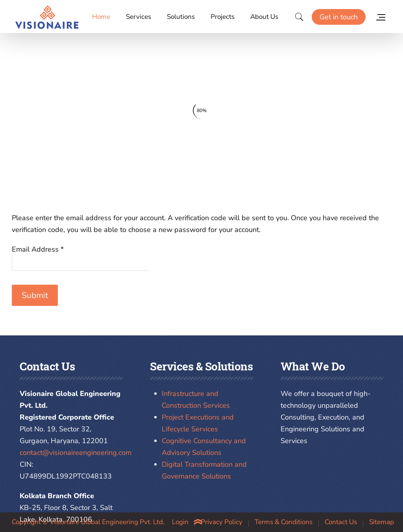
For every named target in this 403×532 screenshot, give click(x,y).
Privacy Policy (222, 522)
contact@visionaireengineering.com (76, 453)
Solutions (181, 17)
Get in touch (339, 17)
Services (139, 17)
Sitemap (382, 522)
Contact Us (341, 522)
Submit (35, 295)
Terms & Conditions (284, 522)
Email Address (38, 249)
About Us (264, 17)
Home (101, 17)
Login (180, 522)
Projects (223, 17)
